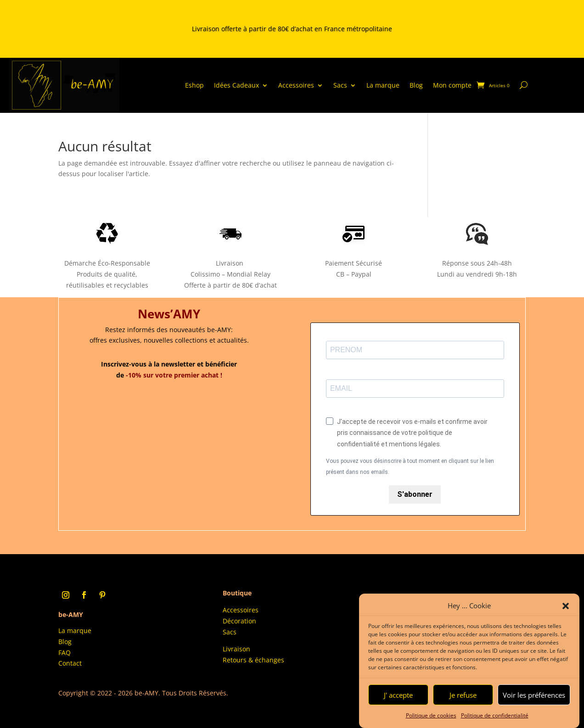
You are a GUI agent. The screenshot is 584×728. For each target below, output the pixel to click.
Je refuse (463, 701)
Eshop (194, 85)
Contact (70, 663)
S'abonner (415, 494)
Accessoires (296, 85)
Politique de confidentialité (495, 721)
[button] (566, 612)
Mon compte (452, 85)
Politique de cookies (431, 721)
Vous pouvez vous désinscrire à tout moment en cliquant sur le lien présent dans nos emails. (410, 467)
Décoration (239, 621)
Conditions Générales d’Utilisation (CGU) (449, 597)
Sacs (340, 85)
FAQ (65, 653)
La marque (383, 85)
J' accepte (398, 701)
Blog (416, 85)
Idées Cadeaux (236, 85)
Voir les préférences (534, 701)
